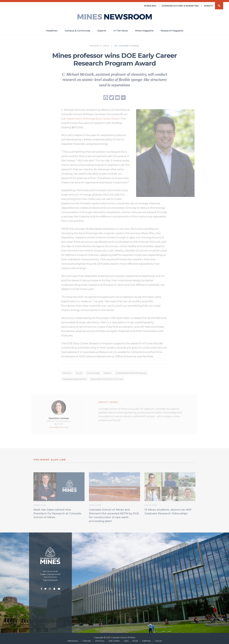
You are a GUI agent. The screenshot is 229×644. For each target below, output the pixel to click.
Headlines (52, 29)
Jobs (126, 639)
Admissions (73, 639)
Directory (100, 639)
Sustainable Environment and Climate (107, 378)
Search (219, 4)
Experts (102, 29)
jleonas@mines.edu (59, 426)
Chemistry (67, 372)
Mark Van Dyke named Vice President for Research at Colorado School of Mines (57, 513)
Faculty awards (93, 372)
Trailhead (146, 639)
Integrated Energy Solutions (74, 378)
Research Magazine (172, 29)
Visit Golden (114, 639)
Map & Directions (50, 579)
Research (108, 372)
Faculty (79, 372)
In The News (121, 29)
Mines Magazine (144, 29)
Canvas (158, 639)
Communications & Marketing (180, 4)
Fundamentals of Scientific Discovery (131, 372)
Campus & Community (77, 29)
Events (209, 4)
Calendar (87, 639)
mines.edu (150, 4)
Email (135, 639)
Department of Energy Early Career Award (93, 118)
